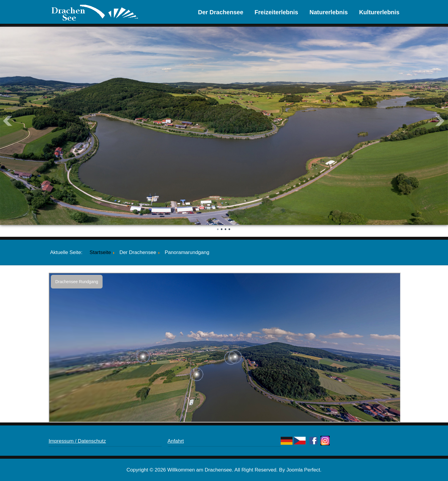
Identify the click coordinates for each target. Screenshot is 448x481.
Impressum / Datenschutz (77, 441)
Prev (8, 121)
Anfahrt (176, 441)
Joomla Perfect (303, 470)
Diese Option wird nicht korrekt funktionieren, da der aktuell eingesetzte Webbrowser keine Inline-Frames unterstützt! (225, 348)
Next (440, 121)
